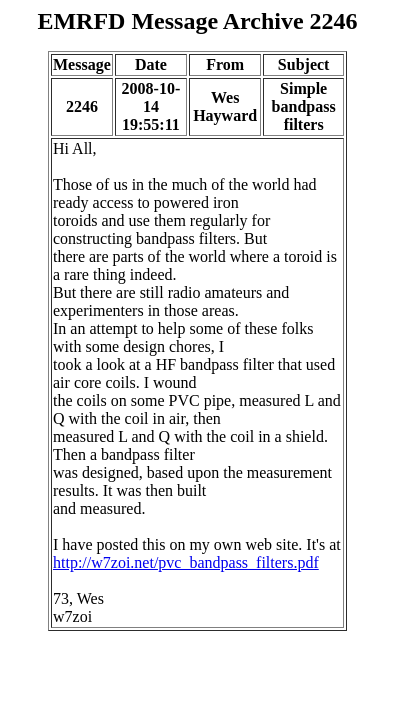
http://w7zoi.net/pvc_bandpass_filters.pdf (186, 562)
